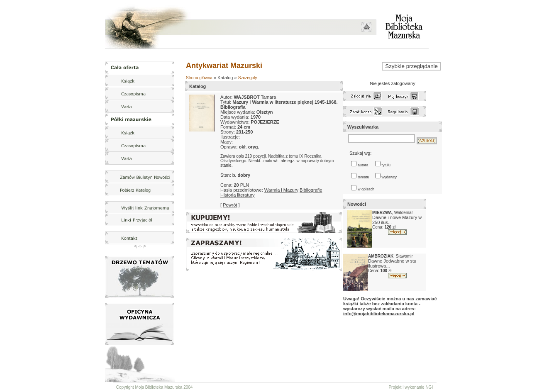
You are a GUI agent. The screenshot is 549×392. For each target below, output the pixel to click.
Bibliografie (311, 190)
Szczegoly (248, 78)
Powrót (230, 205)
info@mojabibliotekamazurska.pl (379, 314)
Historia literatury (238, 195)
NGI (429, 387)
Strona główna (199, 78)
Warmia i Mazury (281, 190)
